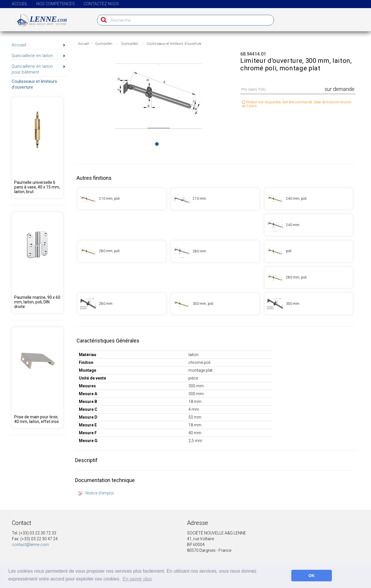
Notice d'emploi (100, 493)
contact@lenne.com (30, 545)
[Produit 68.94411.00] (122, 199)
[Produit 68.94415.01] (122, 304)
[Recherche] (102, 20)
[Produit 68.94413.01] (215, 251)
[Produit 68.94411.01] (215, 199)
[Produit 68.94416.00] (215, 304)
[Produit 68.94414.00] (309, 251)
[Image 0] (157, 144)
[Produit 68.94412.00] (309, 199)
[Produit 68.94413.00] (122, 251)
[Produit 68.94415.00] (309, 278)
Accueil (20, 4)
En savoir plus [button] (137, 579)
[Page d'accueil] (38, 18)
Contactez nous (101, 4)
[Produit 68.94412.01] (309, 225)
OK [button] (312, 576)
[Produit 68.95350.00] (37, 263)
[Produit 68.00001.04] (37, 378)
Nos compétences (56, 4)
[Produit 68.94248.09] (37, 148)
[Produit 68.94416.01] (309, 304)
